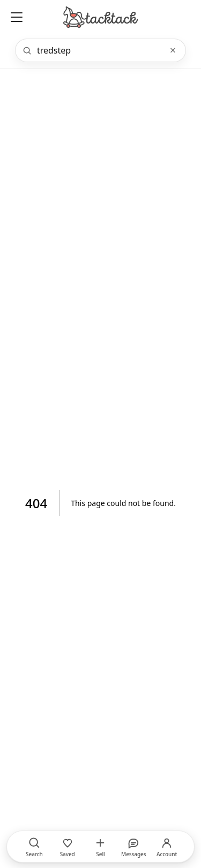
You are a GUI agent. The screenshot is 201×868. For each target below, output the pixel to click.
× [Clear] (173, 50)
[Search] (99, 50)
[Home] (100, 17)
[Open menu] (17, 17)
